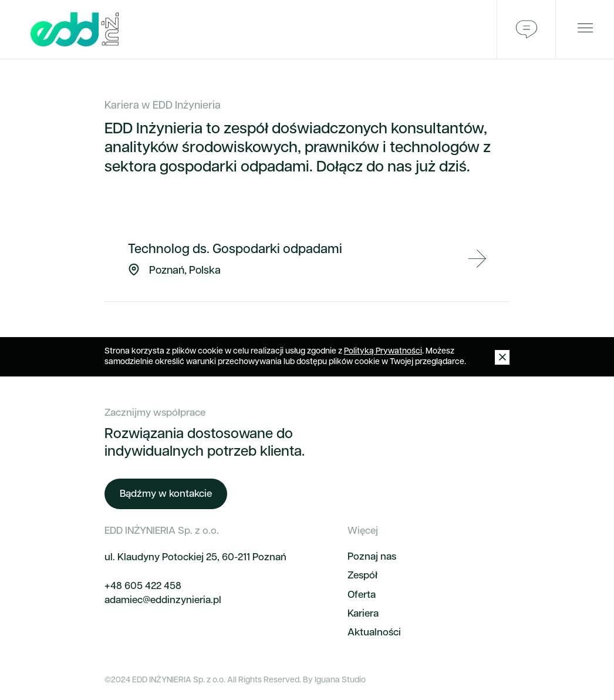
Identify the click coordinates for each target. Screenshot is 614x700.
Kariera (363, 614)
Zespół (362, 576)
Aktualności (374, 633)
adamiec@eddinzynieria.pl (163, 600)
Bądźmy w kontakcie (166, 494)
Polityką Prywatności (383, 351)
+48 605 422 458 (143, 586)
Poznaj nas (372, 557)
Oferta (362, 595)
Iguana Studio (340, 680)
